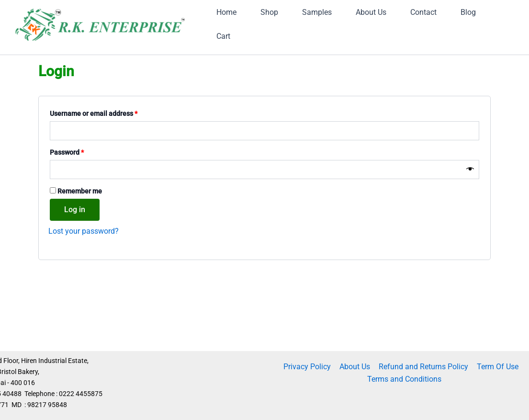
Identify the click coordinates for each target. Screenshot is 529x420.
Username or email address (107, 158)
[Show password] (470, 215)
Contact (237, 73)
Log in (75, 255)
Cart (349, 73)
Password (80, 196)
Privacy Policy (309, 367)
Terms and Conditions (405, 379)
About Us (355, 367)
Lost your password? (84, 276)
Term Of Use (496, 367)
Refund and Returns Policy (423, 367)
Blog (296, 73)
